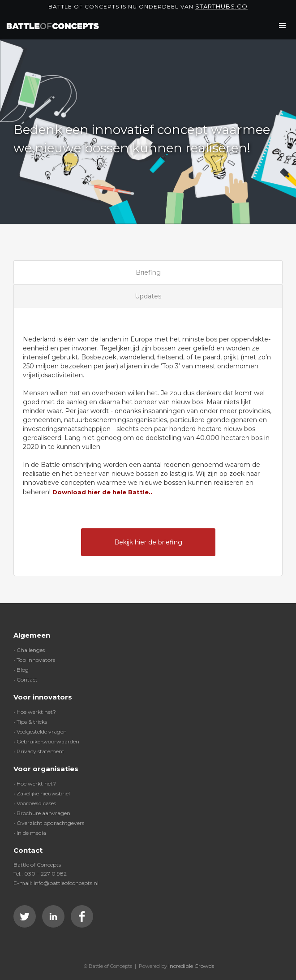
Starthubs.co (221, 6)
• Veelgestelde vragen (40, 732)
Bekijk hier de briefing (148, 542)
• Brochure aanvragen (42, 813)
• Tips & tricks (30, 722)
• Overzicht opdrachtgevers (49, 823)
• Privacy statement (39, 751)
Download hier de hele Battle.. (102, 492)
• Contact (26, 680)
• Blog (21, 670)
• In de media (30, 833)
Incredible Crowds (191, 966)
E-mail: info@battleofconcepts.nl (56, 883)
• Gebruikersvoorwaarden (46, 741)
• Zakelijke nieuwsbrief (42, 793)
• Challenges (29, 650)
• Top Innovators (34, 660)
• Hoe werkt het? (35, 712)
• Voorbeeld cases (35, 803)
